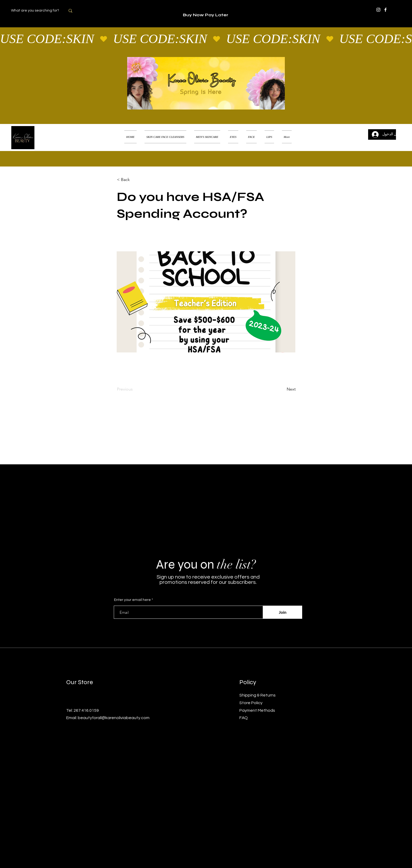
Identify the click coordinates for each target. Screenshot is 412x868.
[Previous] (134, 389)
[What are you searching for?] (38, 11)
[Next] (282, 389)
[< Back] (134, 180)
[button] (400, 130)
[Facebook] (385, 10)
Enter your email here (132, 600)
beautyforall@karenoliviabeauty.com (114, 718)
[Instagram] (378, 10)
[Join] (282, 612)
